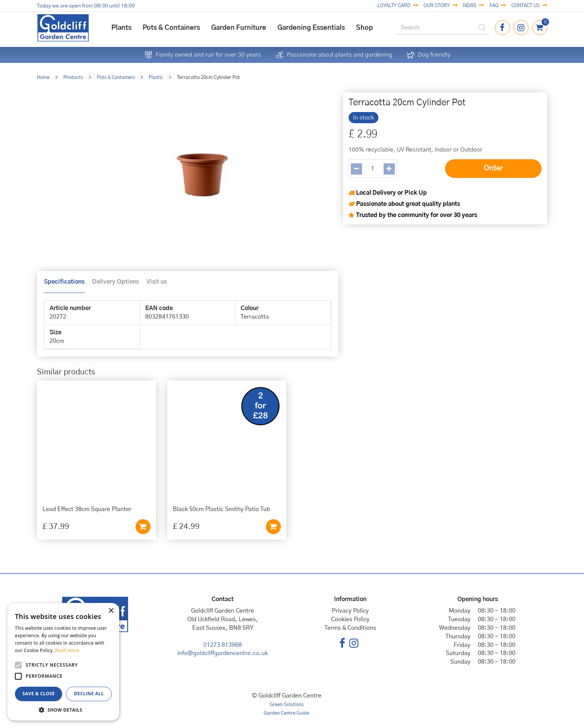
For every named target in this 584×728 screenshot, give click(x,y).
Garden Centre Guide (286, 713)
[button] (63, 710)
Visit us (157, 282)
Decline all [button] (89, 694)
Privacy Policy (350, 611)
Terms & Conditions (350, 628)
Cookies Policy (350, 619)
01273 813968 (223, 645)
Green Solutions (287, 705)
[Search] (443, 28)
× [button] (111, 611)
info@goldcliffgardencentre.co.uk (223, 653)
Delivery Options (115, 282)
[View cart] (540, 28)
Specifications (64, 282)
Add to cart (143, 527)
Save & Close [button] (39, 694)
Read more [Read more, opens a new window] (67, 650)
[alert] (63, 662)
